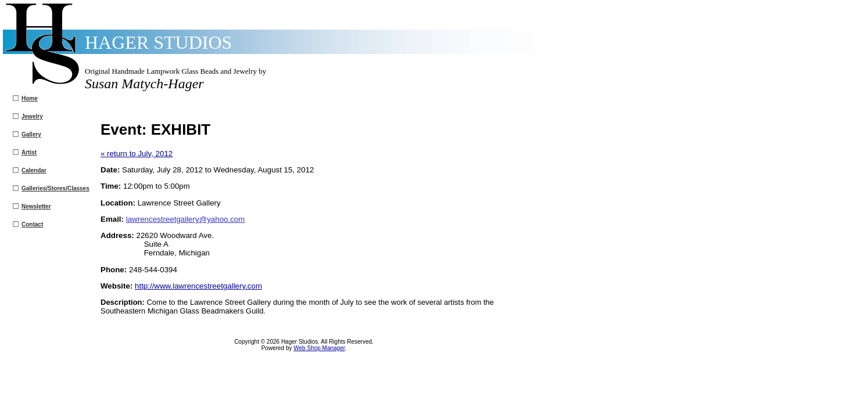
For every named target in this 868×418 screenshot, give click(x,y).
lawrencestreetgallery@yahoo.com (186, 219)
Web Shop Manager (319, 348)
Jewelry (32, 116)
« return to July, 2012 (137, 154)
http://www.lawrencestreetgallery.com (198, 286)
